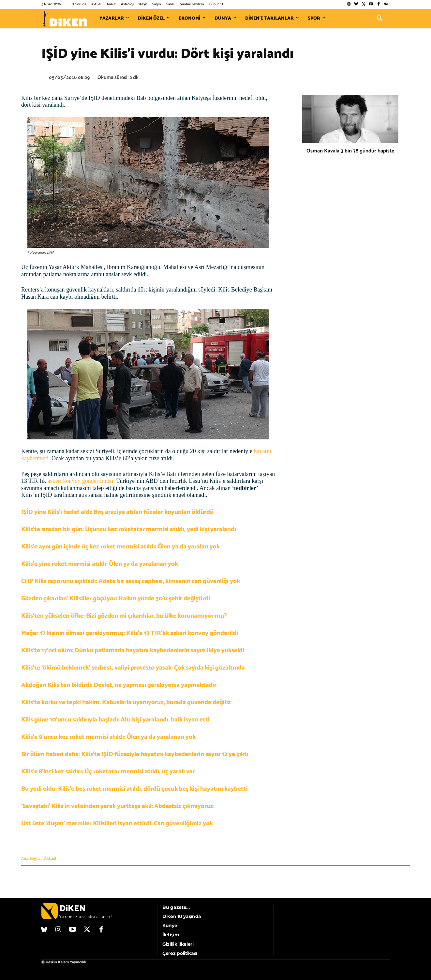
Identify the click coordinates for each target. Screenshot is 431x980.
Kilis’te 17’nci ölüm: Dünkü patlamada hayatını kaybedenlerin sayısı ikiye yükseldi (133, 650)
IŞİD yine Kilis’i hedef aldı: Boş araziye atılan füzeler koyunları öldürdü (117, 512)
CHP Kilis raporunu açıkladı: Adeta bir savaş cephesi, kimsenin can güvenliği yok (131, 581)
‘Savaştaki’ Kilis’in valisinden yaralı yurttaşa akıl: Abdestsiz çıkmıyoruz (117, 806)
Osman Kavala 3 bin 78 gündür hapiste (350, 151)
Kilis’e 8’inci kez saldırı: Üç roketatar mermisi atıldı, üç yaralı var (108, 772)
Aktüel (50, 859)
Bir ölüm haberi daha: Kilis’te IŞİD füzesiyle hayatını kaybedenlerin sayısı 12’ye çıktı (135, 754)
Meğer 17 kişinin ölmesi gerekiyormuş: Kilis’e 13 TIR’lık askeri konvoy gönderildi (130, 633)
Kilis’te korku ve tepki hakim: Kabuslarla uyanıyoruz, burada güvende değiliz (126, 702)
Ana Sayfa (30, 859)
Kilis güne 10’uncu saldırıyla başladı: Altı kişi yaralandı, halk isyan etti (115, 720)
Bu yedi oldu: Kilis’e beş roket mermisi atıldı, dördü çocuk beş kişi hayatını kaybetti (134, 789)
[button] (380, 19)
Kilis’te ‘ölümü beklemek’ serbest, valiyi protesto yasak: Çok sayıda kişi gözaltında (133, 668)
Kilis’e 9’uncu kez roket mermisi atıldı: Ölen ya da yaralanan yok (108, 737)
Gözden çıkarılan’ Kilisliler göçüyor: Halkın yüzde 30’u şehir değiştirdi (116, 599)
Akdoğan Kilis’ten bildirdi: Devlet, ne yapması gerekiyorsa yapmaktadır (119, 685)
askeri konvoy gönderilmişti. (81, 481)
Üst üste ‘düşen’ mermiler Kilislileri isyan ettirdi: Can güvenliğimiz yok (117, 823)
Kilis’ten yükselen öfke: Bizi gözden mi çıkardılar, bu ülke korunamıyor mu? (124, 616)
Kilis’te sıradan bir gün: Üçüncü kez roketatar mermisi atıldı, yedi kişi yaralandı (129, 529)
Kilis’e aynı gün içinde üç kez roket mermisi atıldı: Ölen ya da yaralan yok (120, 547)
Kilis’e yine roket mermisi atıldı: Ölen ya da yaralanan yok (100, 564)
